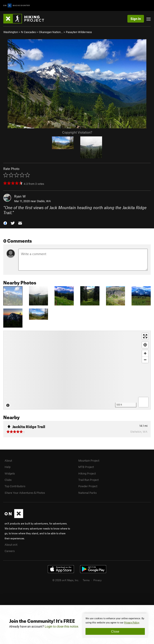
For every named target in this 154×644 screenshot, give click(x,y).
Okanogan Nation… (51, 32)
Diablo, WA (44, 201)
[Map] (77, 370)
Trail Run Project (88, 480)
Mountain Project (89, 461)
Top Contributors (15, 486)
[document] (115, 626)
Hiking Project (87, 473)
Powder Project (88, 486)
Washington (11, 32)
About (8, 461)
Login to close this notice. (62, 626)
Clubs (8, 480)
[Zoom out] (145, 360)
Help (8, 467)
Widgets (10, 473)
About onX (11, 545)
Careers (10, 551)
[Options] (143, 402)
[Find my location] (145, 345)
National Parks (87, 493)
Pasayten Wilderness (79, 32)
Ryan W (20, 196)
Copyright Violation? (77, 132)
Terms (86, 580)
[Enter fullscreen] (145, 336)
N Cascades (28, 32)
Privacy (98, 580)
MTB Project (86, 467)
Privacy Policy (132, 623)
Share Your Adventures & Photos (25, 493)
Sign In (136, 19)
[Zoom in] (145, 353)
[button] (5, 223)
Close (115, 631)
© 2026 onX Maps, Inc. (66, 580)
